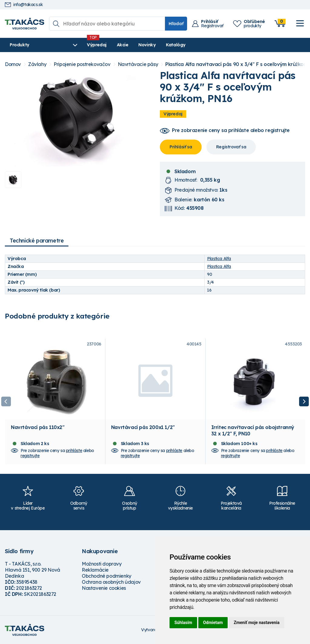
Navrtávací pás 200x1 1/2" (143, 427)
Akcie (123, 45)
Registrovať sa (231, 147)
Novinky (147, 45)
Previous (6, 401)
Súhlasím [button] (183, 623)
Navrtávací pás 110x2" (38, 427)
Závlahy (37, 64)
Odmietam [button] (213, 623)
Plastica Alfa (219, 259)
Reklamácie (95, 570)
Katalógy (176, 45)
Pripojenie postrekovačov (82, 64)
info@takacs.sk (24, 5)
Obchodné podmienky (107, 576)
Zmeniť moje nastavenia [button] (257, 623)
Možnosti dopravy (102, 564)
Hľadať (176, 24)
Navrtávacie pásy (138, 64)
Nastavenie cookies (104, 588)
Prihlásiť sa (181, 147)
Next (304, 401)
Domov (13, 64)
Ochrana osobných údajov (111, 582)
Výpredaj (97, 45)
